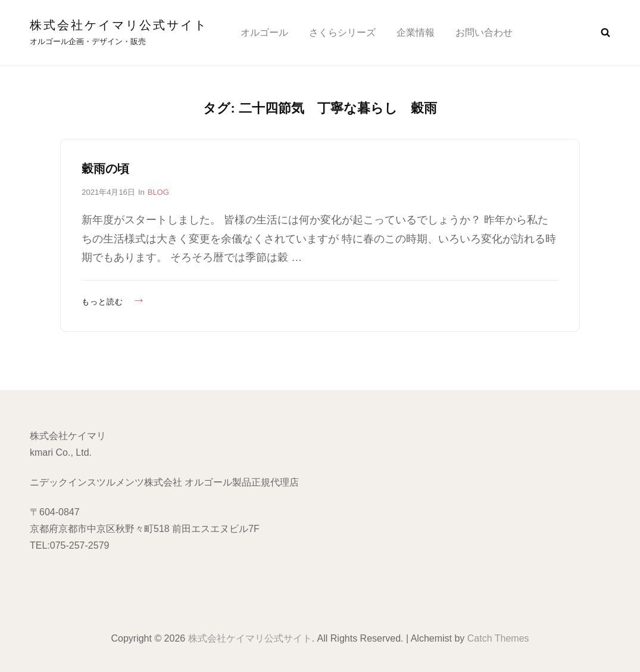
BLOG (158, 192)
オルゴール (264, 32)
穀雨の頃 (105, 169)
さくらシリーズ (342, 32)
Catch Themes (498, 638)
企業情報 (416, 32)
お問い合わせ (484, 32)
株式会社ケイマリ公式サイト (119, 25)
